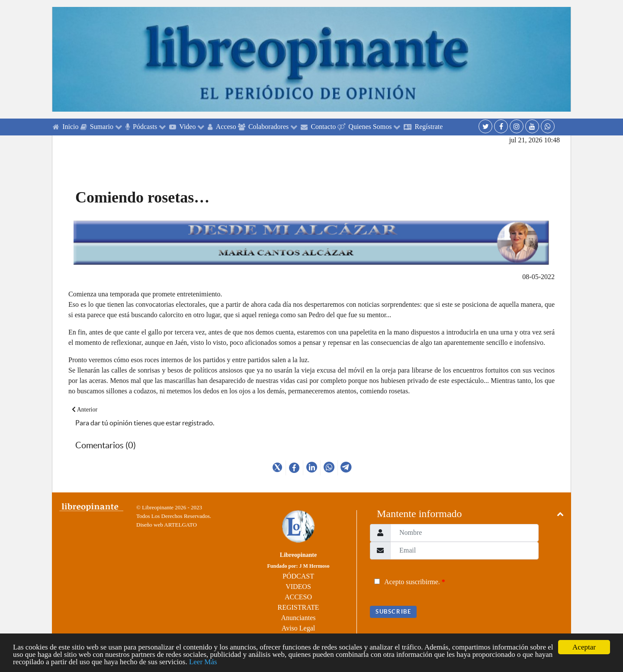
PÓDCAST (298, 576)
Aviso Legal (298, 628)
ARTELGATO (180, 525)
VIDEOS (298, 587)
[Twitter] (485, 126)
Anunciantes (299, 618)
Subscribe (393, 612)
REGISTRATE (299, 607)
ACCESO (298, 597)
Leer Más (203, 662)
